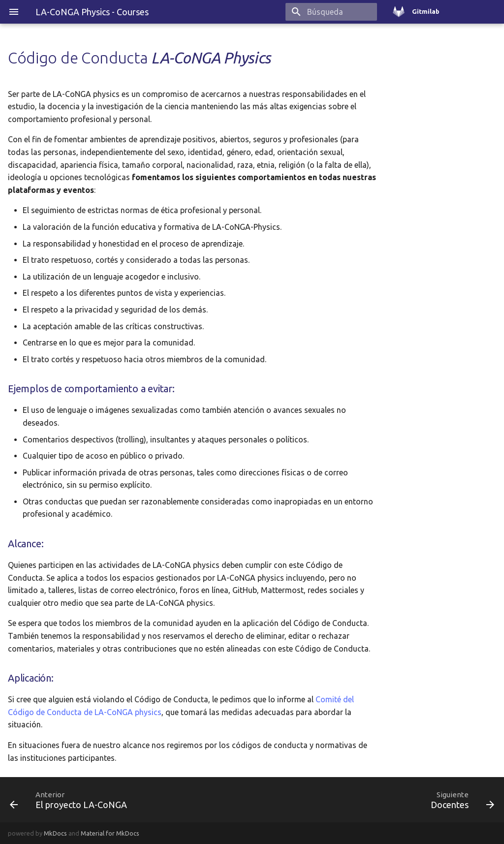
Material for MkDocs (110, 833)
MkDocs (55, 833)
